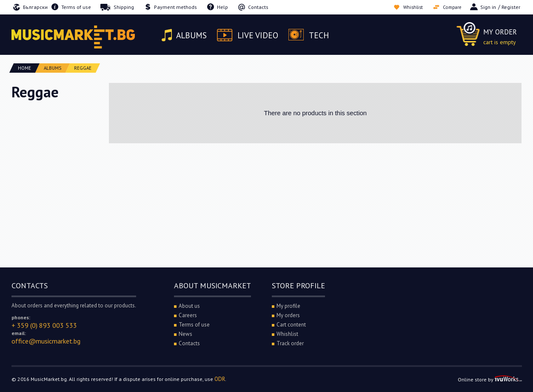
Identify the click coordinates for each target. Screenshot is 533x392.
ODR (220, 379)
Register (511, 7)
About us (189, 306)
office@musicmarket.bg (46, 341)
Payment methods (175, 7)
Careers (188, 315)
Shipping (124, 7)
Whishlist (410, 7)
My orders (288, 315)
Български (35, 7)
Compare (451, 7)
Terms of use (76, 7)
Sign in (488, 7)
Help (222, 7)
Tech (322, 35)
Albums (192, 35)
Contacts (258, 7)
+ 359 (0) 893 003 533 (44, 325)
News (185, 334)
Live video (260, 35)
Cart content (291, 325)
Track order (290, 343)
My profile (288, 306)
